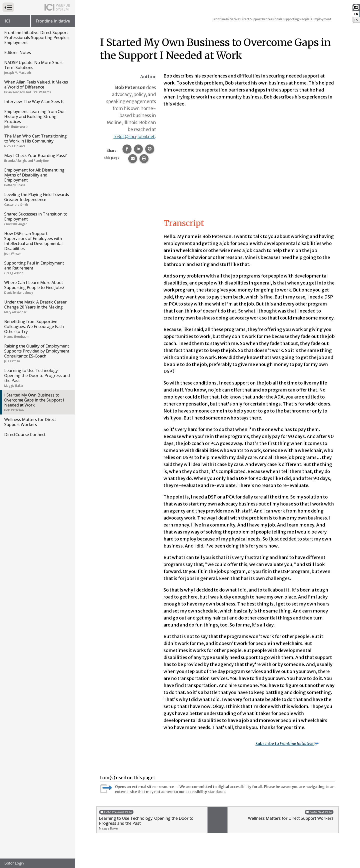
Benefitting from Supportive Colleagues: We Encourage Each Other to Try (37, 329)
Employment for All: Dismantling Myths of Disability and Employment (37, 177)
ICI (7, 21)
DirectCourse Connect (25, 434)
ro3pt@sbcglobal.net (133, 136)
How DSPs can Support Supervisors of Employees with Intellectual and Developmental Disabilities (37, 243)
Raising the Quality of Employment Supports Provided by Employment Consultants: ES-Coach (37, 353)
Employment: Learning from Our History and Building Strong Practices (37, 119)
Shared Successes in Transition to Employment (37, 219)
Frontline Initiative (53, 21)
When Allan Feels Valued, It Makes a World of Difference (37, 87)
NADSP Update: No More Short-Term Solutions (37, 67)
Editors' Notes (18, 52)
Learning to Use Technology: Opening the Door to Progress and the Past (37, 378)
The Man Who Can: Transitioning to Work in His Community (37, 141)
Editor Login (14, 863)
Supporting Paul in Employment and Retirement (37, 268)
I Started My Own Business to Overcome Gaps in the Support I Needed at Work (37, 402)
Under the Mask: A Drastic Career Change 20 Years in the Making (37, 307)
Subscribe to (291, 743)
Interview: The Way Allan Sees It (34, 101)
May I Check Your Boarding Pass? (37, 158)
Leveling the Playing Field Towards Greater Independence (37, 199)
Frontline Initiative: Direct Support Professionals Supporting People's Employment (37, 37)
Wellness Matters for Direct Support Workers (30, 422)
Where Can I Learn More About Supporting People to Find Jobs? (37, 287)
